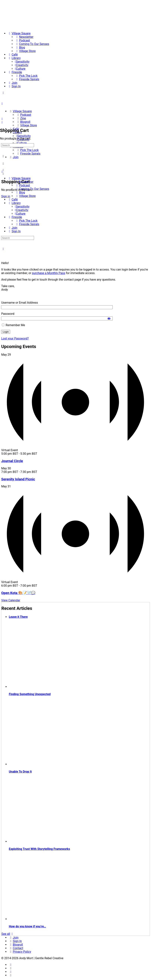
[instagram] (11, 968)
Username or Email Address (19, 303)
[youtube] (11, 975)
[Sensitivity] (22, 62)
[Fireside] (15, 72)
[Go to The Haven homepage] (27, 105)
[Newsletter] (24, 37)
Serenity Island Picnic (18, 479)
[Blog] (20, 47)
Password (8, 314)
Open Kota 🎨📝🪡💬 (18, 593)
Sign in (6, 196)
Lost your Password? (15, 338)
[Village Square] (19, 33)
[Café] (13, 55)
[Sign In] (14, 86)
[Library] (14, 58)
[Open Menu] (2, 104)
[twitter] (11, 972)
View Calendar (11, 600)
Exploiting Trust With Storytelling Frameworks (39, 849)
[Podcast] (22, 40)
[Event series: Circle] (39, 454)
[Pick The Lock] (26, 76)
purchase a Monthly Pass (49, 273)
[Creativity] (22, 65)
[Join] (12, 83)
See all (8, 934)
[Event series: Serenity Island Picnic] (39, 472)
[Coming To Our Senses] (32, 44)
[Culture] (20, 69)
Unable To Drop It (20, 772)
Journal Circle (12, 461)
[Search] (2, 119)
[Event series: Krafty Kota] (39, 586)
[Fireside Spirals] (27, 79)
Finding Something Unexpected (30, 694)
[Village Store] (25, 51)
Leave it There (18, 617)
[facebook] (11, 965)
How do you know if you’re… (27, 926)
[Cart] (3, 174)
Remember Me (13, 325)
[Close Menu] (2, 172)
